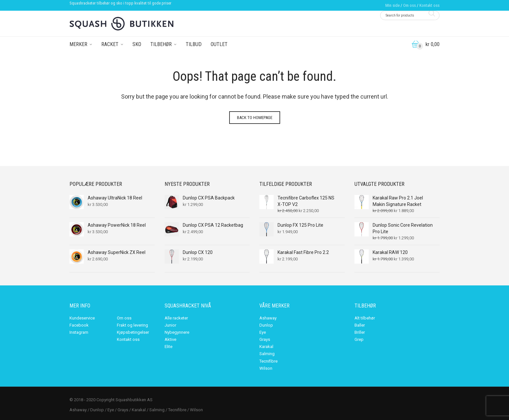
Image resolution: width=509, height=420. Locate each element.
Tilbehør (161, 44)
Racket (110, 44)
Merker (78, 44)
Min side (392, 5)
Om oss (410, 5)
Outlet (219, 44)
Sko (137, 44)
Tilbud (194, 44)
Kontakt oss (429, 5)
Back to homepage (255, 118)
